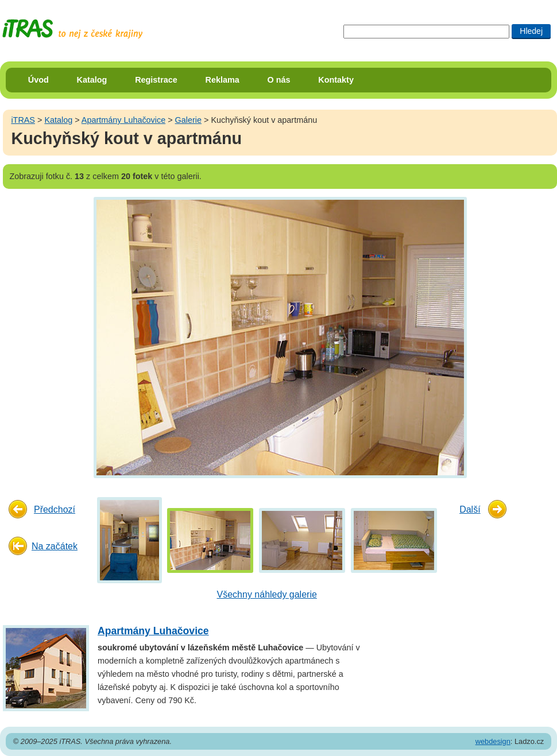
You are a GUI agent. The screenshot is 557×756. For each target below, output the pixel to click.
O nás (279, 80)
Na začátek (55, 546)
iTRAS (23, 120)
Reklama (223, 80)
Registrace (156, 80)
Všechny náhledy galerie (267, 594)
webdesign (493, 741)
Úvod (38, 80)
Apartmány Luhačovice (123, 120)
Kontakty (336, 80)
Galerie (188, 120)
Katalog (92, 80)
